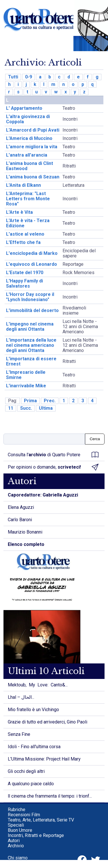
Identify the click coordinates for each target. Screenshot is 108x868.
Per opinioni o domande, (53, 467)
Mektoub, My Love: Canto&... (38, 685)
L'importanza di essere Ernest (31, 361)
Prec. (50, 401)
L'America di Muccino (29, 138)
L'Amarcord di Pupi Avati (33, 130)
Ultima (46, 408)
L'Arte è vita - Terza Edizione (28, 223)
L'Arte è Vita (19, 212)
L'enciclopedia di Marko (32, 253)
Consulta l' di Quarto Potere (53, 455)
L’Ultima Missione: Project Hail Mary (44, 759)
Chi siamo (18, 858)
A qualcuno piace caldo (31, 784)
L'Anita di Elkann (23, 185)
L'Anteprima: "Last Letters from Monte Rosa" (28, 199)
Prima (30, 401)
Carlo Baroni (20, 520)
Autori (14, 841)
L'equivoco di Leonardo (32, 264)
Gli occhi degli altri (26, 771)
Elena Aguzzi (21, 507)
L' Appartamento (24, 108)
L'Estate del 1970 (25, 273)
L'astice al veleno (25, 234)
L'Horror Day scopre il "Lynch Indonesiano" (30, 297)
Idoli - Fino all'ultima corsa (34, 747)
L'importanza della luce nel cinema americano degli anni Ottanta (31, 345)
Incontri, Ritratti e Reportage (36, 835)
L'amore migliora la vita (32, 147)
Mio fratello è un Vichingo (33, 710)
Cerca (95, 439)
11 (11, 408)
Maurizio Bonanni (25, 532)
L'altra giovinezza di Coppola (28, 119)
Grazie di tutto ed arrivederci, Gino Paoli (48, 722)
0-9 (29, 77)
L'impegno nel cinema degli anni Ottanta (30, 327)
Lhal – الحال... (21, 697)
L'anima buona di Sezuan (33, 177)
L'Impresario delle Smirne (26, 375)
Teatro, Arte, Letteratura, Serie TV (41, 820)
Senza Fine (19, 734)
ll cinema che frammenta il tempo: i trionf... (50, 796)
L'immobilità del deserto (32, 310)
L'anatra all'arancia (27, 155)
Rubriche (17, 810)
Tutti (13, 77)
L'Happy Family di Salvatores (24, 283)
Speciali (16, 825)
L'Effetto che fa (23, 242)
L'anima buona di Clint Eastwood (30, 166)
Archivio (16, 846)
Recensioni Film (24, 815)
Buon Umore (20, 830)
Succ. (26, 408)
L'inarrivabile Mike (26, 386)
